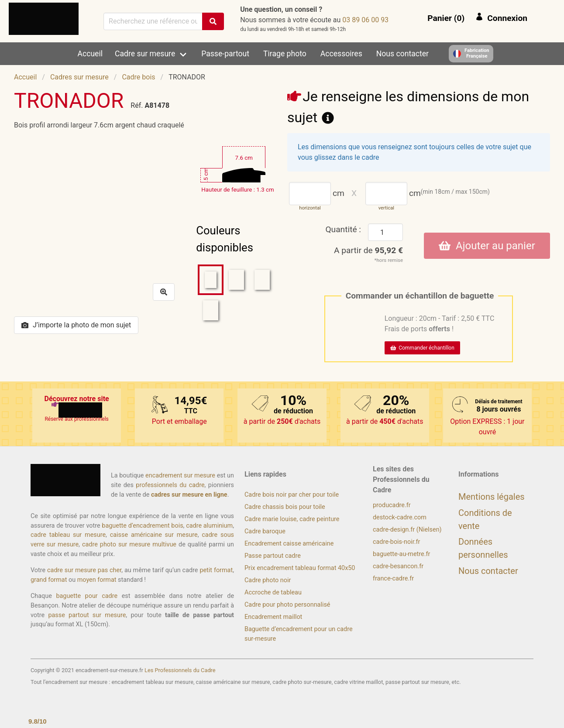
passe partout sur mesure (87, 615)
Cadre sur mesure (145, 54)
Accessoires (341, 54)
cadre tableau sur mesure (68, 535)
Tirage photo (285, 54)
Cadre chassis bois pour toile (285, 507)
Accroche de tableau (273, 592)
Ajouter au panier (487, 246)
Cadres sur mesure (79, 77)
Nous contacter (402, 54)
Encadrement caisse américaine (289, 544)
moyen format (97, 580)
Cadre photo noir (268, 580)
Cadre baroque (265, 531)
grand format (49, 580)
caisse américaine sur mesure (154, 535)
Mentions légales (492, 497)
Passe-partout (225, 54)
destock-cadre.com (400, 517)
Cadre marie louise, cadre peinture (292, 519)
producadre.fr (392, 505)
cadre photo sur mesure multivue (129, 544)
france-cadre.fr (393, 579)
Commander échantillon (422, 348)
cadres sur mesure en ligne (189, 495)
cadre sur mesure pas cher (84, 570)
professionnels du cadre (170, 485)
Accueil (90, 54)
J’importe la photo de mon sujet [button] (76, 325)
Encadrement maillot (273, 617)
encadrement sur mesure (180, 476)
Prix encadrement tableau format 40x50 (300, 568)
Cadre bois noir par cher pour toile (292, 495)
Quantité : (343, 229)
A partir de (368, 250)
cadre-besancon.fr (398, 566)
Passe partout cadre (273, 556)
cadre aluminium (209, 526)
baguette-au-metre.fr (401, 554)
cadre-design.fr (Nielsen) (407, 530)
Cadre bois (138, 77)
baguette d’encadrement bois (142, 526)
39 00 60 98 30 (365, 20)
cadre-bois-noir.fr (396, 542)
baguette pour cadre (87, 596)
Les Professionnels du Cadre (180, 670)
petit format (216, 570)
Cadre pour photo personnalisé (287, 605)
